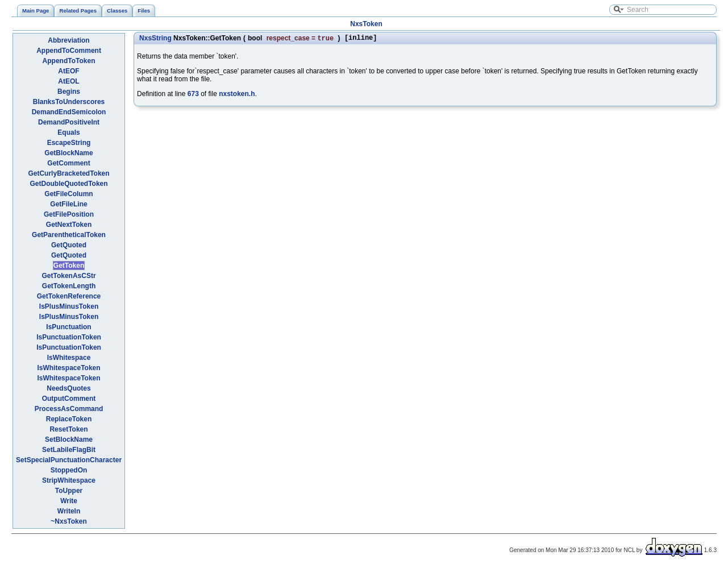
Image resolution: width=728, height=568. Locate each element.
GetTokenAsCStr (68, 276)
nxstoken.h (237, 95)
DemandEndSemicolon (69, 112)
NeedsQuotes (68, 388)
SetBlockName (69, 440)
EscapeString (69, 143)
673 (193, 95)
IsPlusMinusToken (69, 306)
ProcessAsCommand (69, 409)
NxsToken (366, 24)
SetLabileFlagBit (69, 450)
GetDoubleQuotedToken (68, 184)
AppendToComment (69, 51)
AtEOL (68, 81)
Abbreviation (68, 40)
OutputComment (69, 399)
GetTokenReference (69, 296)
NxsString (155, 39)
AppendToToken (69, 61)
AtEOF (68, 71)
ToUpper (69, 491)
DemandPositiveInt (69, 122)
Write (69, 501)
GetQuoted (69, 245)
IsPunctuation (68, 327)
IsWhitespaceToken (68, 368)
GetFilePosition (69, 214)
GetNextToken (69, 225)
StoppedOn (69, 470)
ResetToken (68, 429)
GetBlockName (68, 153)
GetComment (68, 163)
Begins (69, 92)
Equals (68, 132)
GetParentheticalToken (69, 235)
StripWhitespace (69, 480)
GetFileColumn (68, 194)
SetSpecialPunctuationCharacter (69, 460)
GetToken (69, 266)
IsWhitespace (69, 358)
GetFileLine (68, 204)
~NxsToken (68, 521)
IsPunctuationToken (69, 337)
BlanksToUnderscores (69, 102)
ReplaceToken (69, 419)
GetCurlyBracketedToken (68, 173)
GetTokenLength (69, 286)
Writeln (69, 511)
